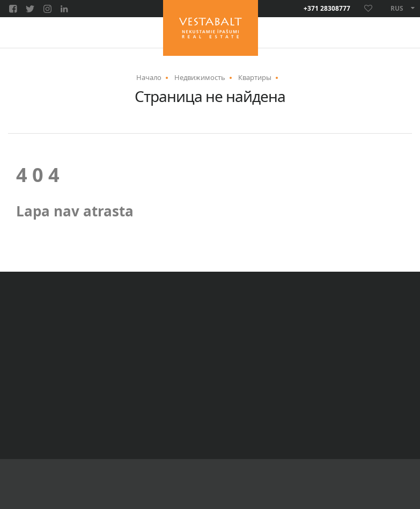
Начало (149, 77)
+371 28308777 (327, 9)
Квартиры (255, 77)
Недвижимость (200, 77)
